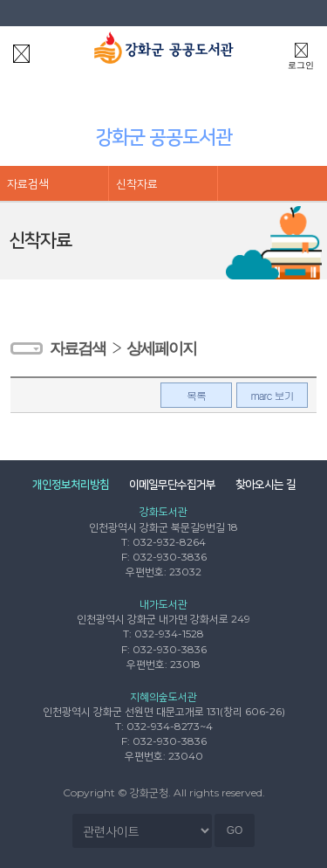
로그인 (301, 54)
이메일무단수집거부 (172, 484)
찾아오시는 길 (266, 484)
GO (235, 830)
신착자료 (137, 183)
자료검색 (28, 183)
